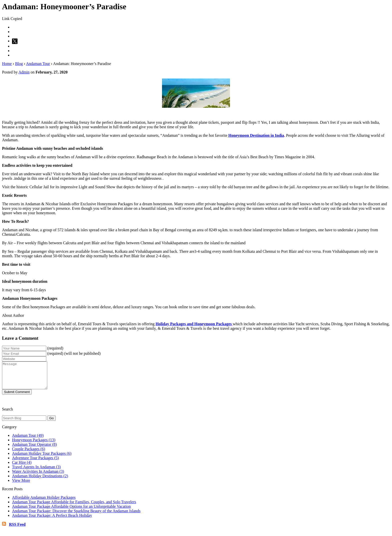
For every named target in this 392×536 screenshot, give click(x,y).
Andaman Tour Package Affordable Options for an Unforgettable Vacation (71, 512)
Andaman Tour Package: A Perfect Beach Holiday (52, 521)
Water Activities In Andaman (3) (38, 477)
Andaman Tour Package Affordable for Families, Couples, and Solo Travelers (74, 507)
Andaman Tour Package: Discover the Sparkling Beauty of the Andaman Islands (76, 516)
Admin (24, 72)
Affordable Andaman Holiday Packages (44, 503)
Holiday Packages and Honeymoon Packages (194, 324)
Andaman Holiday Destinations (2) (40, 481)
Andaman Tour (38, 64)
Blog (19, 64)
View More (21, 486)
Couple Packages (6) (28, 454)
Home (7, 64)
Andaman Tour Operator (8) (34, 450)
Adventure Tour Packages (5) (35, 463)
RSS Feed (17, 530)
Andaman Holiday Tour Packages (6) (42, 459)
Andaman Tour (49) (28, 441)
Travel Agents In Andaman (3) (36, 472)
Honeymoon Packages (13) (34, 445)
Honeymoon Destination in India (256, 135)
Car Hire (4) (22, 468)
